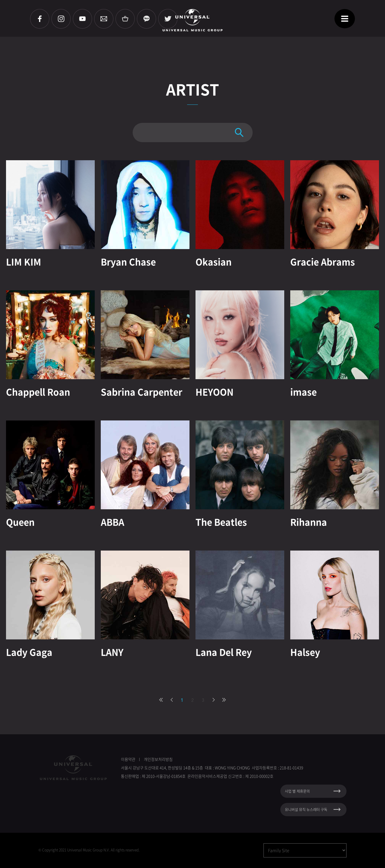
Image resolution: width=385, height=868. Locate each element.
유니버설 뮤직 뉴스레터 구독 (306, 810)
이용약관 (128, 759)
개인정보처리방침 (158, 759)
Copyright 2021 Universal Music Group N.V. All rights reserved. (91, 850)
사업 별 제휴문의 (297, 791)
